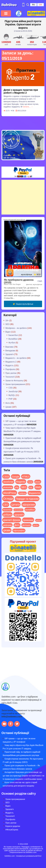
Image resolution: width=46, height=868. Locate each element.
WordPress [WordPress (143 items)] (10, 493)
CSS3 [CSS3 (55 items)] (6, 476)
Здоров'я (9, 354)
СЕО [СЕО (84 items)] (6, 504)
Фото (8, 403)
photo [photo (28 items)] (38, 482)
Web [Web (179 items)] (38, 487)
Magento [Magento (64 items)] (21, 481)
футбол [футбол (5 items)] (36, 525)
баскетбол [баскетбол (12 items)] (7, 510)
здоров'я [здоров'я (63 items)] (19, 514)
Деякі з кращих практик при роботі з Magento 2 (21, 91)
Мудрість (9, 365)
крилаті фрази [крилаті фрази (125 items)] (12, 520)
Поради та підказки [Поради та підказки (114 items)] (27, 499)
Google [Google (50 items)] (16, 476)
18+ (7, 320)
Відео (8, 332)
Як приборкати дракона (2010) (19, 281)
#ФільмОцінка (12, 830)
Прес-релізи (11, 373)
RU (33, 5)
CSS (10, 388)
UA (40, 5)
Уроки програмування (15, 384)
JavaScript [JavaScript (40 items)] (8, 482)
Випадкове (10, 350)
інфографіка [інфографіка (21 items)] (19, 530)
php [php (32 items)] (17, 487)
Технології (10, 377)
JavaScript (13, 391)
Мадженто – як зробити (16, 358)
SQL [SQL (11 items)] (31, 487)
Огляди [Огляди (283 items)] (8, 499)
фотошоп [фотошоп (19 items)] (26, 525)
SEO (7, 324)
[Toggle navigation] (6, 13)
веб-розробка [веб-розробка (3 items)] (19, 510)
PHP (10, 399)
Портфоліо (10, 369)
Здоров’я (9, 809)
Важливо (9, 347)
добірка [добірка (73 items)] (7, 514)
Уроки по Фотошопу (14, 380)
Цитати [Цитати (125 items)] (15, 504)
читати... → (28, 107)
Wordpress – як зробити (16, 328)
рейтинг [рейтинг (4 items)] (39, 520)
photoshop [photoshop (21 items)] (8, 487)
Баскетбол (13, 335)
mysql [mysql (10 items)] (30, 482)
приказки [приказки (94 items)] (28, 520)
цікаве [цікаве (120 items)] (7, 530)
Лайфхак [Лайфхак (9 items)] (22, 493)
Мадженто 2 (11, 362)
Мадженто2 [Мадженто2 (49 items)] (35, 493)
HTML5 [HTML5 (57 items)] (26, 476)
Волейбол (13, 339)
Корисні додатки (13, 826)
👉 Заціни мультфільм (23, 304)
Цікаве (8, 407)
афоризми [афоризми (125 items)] (29, 504)
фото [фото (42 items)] (17, 525)
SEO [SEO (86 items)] (24, 487)
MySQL (12, 395)
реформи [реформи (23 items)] (7, 525)
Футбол (12, 343)
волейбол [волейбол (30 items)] (30, 510)
